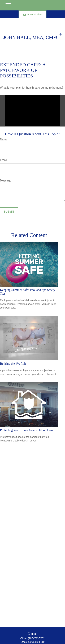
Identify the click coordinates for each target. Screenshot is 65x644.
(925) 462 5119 (36, 642)
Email (3, 160)
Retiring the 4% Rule (13, 364)
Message (6, 181)
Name (4, 139)
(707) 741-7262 (36, 638)
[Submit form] (9, 212)
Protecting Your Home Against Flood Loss (27, 430)
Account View (33, 14)
